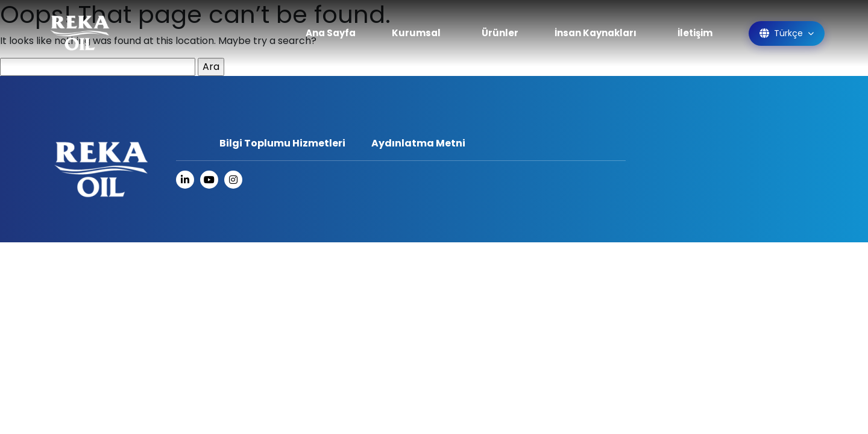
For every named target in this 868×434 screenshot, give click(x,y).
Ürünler (500, 33)
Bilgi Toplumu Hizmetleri (282, 143)
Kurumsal (416, 33)
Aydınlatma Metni (418, 143)
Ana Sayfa (331, 33)
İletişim (695, 33)
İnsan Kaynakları (596, 33)
